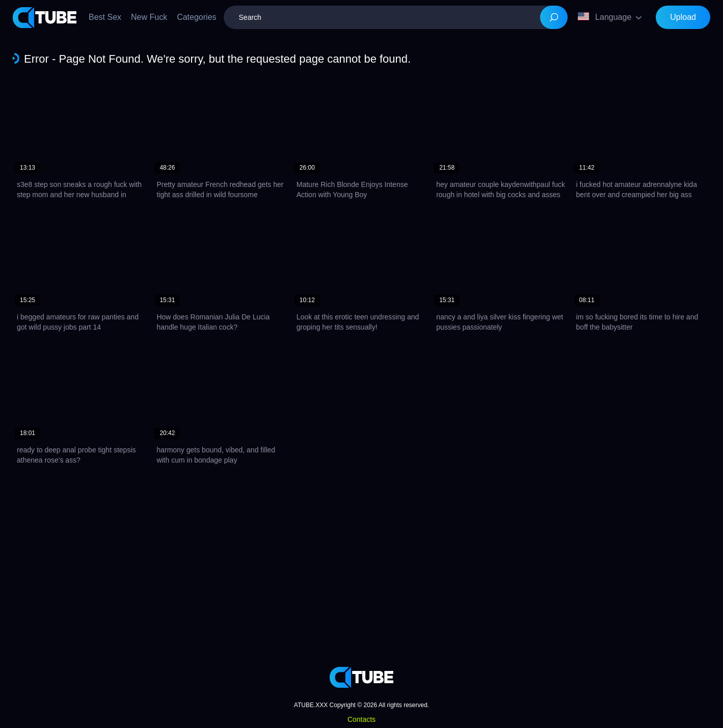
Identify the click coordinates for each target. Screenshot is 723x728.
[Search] (554, 17)
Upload (683, 17)
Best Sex (105, 17)
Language (605, 17)
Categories (196, 17)
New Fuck (149, 17)
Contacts (361, 719)
